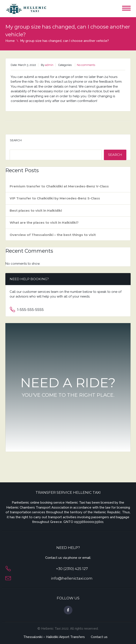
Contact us (99, 637)
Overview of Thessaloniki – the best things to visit (53, 235)
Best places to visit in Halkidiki (36, 210)
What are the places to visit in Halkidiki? (44, 223)
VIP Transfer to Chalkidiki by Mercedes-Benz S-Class (55, 198)
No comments (86, 65)
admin (49, 65)
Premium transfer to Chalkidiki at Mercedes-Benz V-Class (59, 186)
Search (16, 140)
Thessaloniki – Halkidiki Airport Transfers (54, 637)
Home (10, 41)
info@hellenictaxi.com (72, 578)
